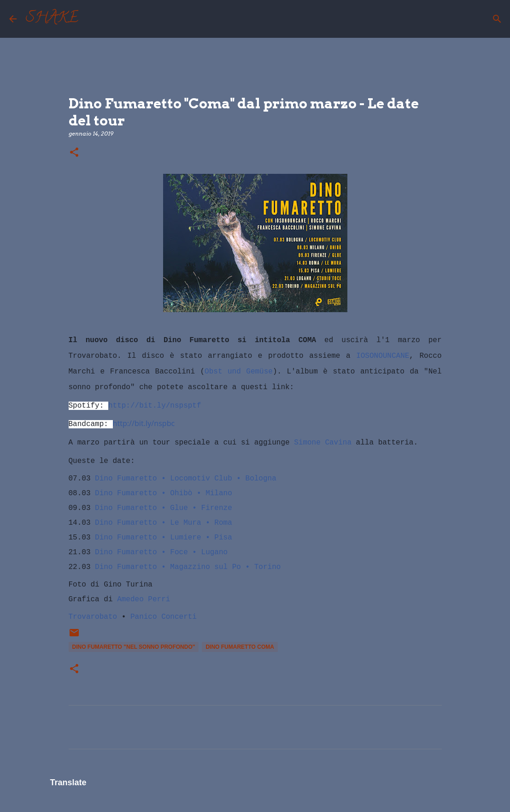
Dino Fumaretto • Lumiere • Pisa (164, 538)
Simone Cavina (323, 443)
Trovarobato (93, 617)
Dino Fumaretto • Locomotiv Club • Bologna (186, 479)
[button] (74, 153)
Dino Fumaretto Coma (240, 647)
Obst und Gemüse (239, 372)
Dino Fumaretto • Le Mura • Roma (164, 523)
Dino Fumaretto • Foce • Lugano (161, 552)
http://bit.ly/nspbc (144, 423)
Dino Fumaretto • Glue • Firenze (164, 508)
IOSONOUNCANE (383, 356)
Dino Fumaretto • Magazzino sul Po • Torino (188, 567)
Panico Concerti (164, 617)
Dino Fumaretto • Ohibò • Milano (164, 493)
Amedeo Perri (144, 599)
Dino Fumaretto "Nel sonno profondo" (134, 647)
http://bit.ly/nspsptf (155, 406)
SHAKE (52, 19)
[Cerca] (91, 19)
